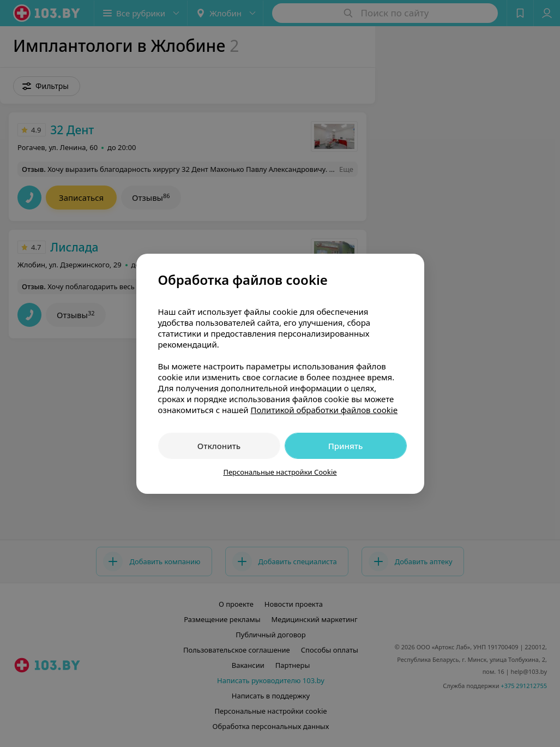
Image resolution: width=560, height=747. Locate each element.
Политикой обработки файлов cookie (324, 410)
